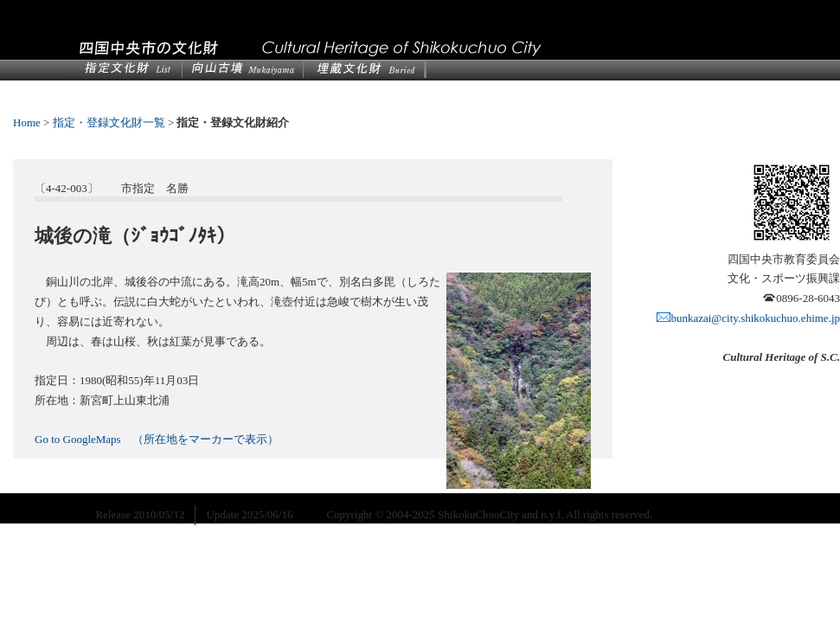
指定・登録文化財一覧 (109, 122)
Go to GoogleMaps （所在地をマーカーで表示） (157, 439)
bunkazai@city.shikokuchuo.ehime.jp (748, 318)
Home (27, 122)
